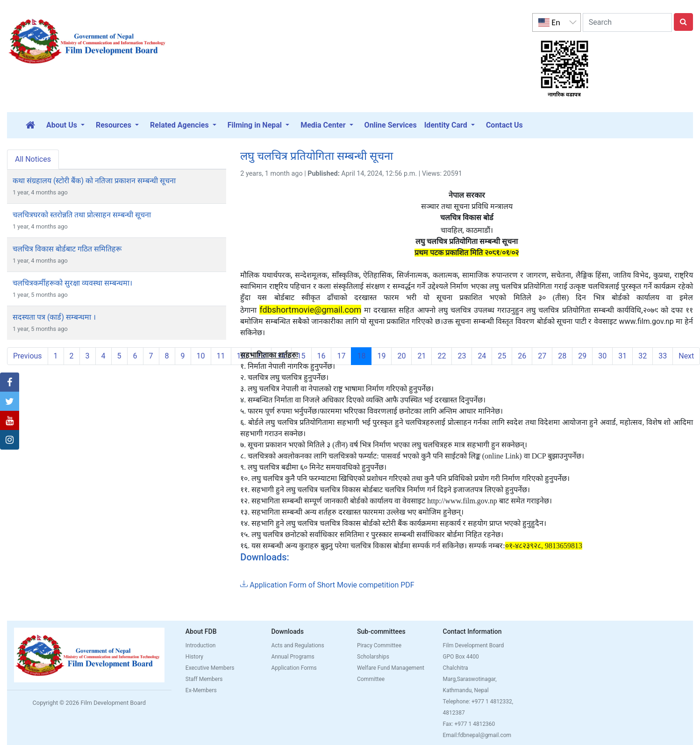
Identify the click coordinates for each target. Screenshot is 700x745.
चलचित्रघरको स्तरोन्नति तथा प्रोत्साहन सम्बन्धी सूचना (82, 215)
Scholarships (373, 657)
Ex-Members (201, 690)
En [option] (549, 22)
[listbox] (557, 22)
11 (221, 356)
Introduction (201, 645)
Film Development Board (474, 645)
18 (364, 356)
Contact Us (504, 125)
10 (201, 356)
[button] (10, 382)
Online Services (391, 125)
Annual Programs (293, 657)
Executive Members (210, 668)
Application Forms (294, 668)
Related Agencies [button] (180, 125)
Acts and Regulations (297, 645)
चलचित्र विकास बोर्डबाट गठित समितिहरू (67, 249)
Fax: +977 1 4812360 (469, 724)
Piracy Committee (379, 645)
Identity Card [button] (447, 125)
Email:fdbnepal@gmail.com (477, 735)
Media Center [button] (324, 125)
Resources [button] (114, 125)
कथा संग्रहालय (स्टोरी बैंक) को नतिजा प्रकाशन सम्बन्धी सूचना (94, 181)
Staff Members (204, 679)
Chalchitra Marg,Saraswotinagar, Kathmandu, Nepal (470, 679)
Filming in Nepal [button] (256, 125)
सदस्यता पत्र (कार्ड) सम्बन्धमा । (54, 317)
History (194, 657)
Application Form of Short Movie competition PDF (327, 585)
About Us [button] (63, 125)
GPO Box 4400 (461, 657)
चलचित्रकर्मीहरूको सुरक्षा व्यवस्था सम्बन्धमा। (72, 283)
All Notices (33, 159)
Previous (28, 356)
